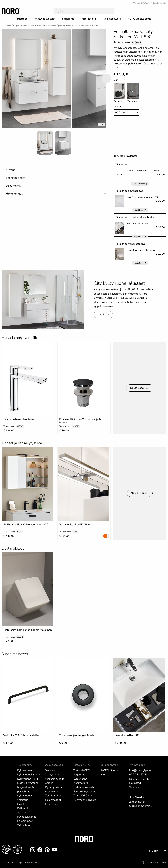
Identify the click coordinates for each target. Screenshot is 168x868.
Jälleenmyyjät (109, 765)
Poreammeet (25, 821)
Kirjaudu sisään (158, 3)
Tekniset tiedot (16, 178)
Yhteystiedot (53, 775)
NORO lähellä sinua (139, 19)
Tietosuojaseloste (84, 787)
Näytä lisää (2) (140, 210)
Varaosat (50, 770)
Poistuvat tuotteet (45, 19)
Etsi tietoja (52, 804)
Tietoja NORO (141, 3)
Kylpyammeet (25, 770)
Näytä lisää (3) (140, 236)
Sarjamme (68, 19)
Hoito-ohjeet (14, 194)
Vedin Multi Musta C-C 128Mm (143, 171)
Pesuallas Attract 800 (138, 224)
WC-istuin (23, 825)
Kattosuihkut (25, 808)
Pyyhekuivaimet (27, 817)
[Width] (126, 112)
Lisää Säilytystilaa (28, 783)
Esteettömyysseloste (86, 792)
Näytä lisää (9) (140, 263)
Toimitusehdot (54, 796)
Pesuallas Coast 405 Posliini (142, 250)
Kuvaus (11, 170)
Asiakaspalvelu (112, 19)
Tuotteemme (25, 765)
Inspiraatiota (88, 19)
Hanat (21, 804)
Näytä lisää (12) (140, 184)
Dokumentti (13, 186)
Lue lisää (103, 315)
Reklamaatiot (53, 800)
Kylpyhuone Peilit (28, 779)
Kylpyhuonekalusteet (24, 25)
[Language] (156, 851)
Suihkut (22, 813)
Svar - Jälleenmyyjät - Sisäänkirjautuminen (141, 802)
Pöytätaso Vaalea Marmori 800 (143, 197)
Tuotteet (22, 19)
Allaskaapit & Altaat (46, 25)
